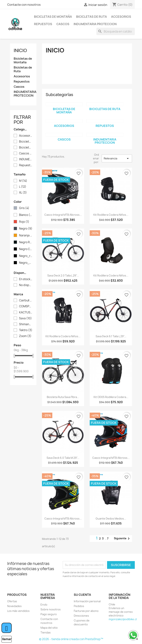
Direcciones (81, 616)
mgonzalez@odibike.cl (123, 619)
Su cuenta (82, 595)
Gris (24, 208)
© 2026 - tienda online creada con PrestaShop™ (71, 639)
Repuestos (43, 24)
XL (23, 193)
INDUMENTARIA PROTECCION (95, 24)
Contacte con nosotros (24, 5)
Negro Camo (26, 249)
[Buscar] (116, 31)
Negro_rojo (26, 256)
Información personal (87, 601)
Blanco (26, 215)
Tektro (26, 330)
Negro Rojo (26, 242)
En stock (26, 279)
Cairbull (26, 300)
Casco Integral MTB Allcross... (63, 215)
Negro (26, 229)
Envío (44, 605)
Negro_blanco (26, 263)
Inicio (20, 50)
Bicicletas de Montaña (53, 17)
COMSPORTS (26, 306)
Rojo (24, 222)
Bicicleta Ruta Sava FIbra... (63, 397)
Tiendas (46, 632)
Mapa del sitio (49, 628)
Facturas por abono (86, 611)
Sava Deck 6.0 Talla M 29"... (63, 458)
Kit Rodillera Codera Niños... (111, 215)
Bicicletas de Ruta (92, 17)
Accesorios (121, 17)
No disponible (26, 285)
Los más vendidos (18, 611)
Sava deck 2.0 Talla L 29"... (63, 275)
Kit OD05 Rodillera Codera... (111, 397)
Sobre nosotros (51, 609)
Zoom (25, 336)
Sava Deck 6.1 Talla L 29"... (111, 336)
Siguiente (122, 539)
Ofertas (12, 601)
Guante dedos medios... (111, 519)
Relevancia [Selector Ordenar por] (117, 158)
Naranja (26, 235)
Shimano (26, 324)
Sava (25, 318)
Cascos (63, 24)
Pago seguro (49, 614)
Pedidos (79, 606)
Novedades (14, 606)
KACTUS (26, 312)
